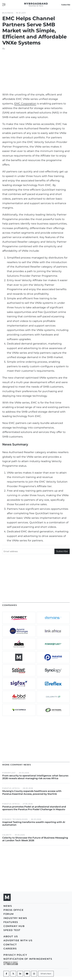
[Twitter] (13, 974)
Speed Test (12, 930)
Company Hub (14, 926)
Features (11, 922)
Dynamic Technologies (15, 819)
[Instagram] (34, 974)
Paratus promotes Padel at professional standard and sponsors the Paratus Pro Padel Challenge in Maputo (34, 808)
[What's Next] (46, 974)
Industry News (15, 918)
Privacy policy (15, 955)
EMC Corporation (25, 104)
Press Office (13, 910)
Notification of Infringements (28, 959)
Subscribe (66, 5)
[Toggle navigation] (4, 4)
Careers (10, 949)
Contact (10, 945)
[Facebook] (6, 974)
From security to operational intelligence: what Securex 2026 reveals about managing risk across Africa (35, 777)
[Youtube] (27, 974)
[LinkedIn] (20, 974)
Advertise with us (18, 940)
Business (8, 13)
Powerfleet (9, 773)
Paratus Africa (11, 788)
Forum (9, 914)
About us (11, 936)
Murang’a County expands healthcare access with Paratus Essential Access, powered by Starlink (32, 792)
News (8, 906)
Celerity (7, 835)
